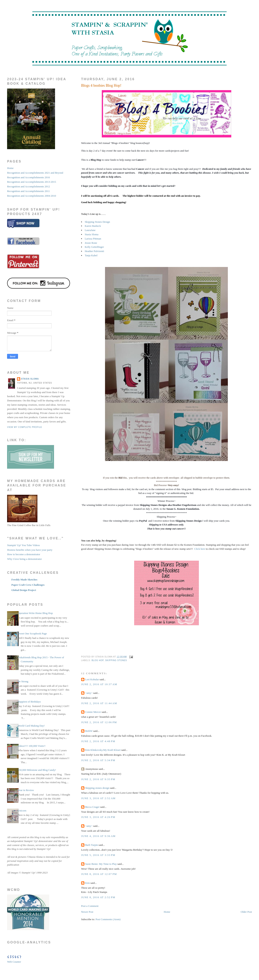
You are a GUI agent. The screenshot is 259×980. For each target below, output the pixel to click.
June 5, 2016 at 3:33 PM (98, 855)
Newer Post (87, 912)
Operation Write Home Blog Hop (35, 613)
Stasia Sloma (92, 234)
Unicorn (22, 811)
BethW (89, 731)
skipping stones (116, 660)
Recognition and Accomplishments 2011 (28, 191)
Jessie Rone (91, 243)
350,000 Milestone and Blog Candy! (37, 770)
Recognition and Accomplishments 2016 (28, 177)
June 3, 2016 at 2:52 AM (98, 798)
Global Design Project (24, 590)
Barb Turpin (92, 845)
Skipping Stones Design (98, 222)
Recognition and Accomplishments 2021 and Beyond (35, 173)
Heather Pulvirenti (95, 251)
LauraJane (90, 230)
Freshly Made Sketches (24, 580)
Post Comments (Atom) (108, 919)
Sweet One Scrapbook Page (32, 633)
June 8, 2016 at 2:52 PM (98, 897)
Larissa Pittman (93, 239)
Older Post (246, 912)
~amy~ (89, 693)
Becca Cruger (92, 807)
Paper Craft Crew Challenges (28, 585)
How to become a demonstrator (24, 554)
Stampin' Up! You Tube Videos (23, 545)
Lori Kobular (92, 679)
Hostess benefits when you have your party (30, 550)
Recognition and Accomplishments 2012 (28, 186)
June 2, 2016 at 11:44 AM (99, 703)
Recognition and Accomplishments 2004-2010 (32, 196)
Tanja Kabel (91, 255)
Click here (200, 549)
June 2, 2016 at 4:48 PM (98, 741)
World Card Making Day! (31, 726)
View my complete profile (25, 427)
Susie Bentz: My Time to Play (101, 864)
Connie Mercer (93, 712)
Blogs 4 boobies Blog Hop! (101, 85)
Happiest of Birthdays (29, 702)
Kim (88, 883)
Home (167, 912)
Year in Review (26, 790)
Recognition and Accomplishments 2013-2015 (32, 182)
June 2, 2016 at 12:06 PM (99, 722)
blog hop (98, 660)
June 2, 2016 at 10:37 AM (99, 684)
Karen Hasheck (93, 226)
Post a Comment (90, 906)
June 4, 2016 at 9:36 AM (98, 836)
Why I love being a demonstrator (24, 559)
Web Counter (14, 962)
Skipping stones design (97, 788)
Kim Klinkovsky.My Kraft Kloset (103, 750)
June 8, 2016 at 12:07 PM (99, 874)
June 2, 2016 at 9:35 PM (98, 779)
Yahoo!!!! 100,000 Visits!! (31, 746)
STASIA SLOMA (30, 379)
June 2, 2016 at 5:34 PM (98, 760)
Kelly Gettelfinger (94, 247)
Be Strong (23, 681)
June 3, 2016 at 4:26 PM (98, 817)
